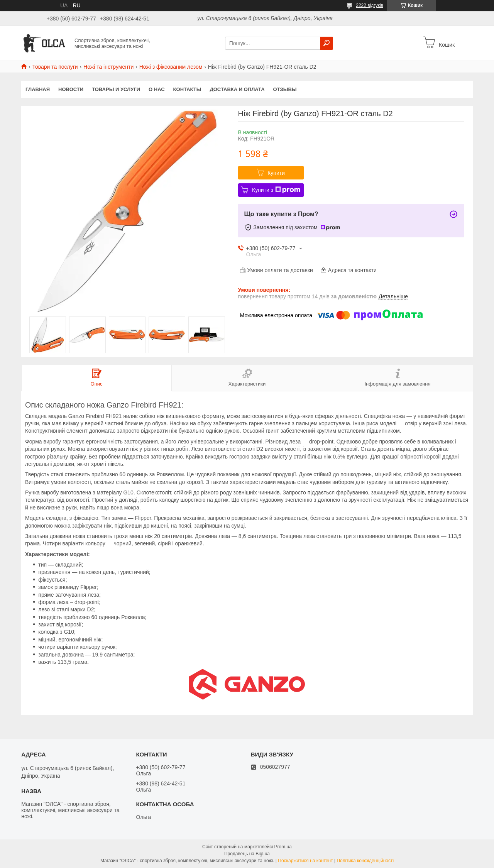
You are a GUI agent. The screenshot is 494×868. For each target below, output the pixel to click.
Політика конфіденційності (365, 861)
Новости (71, 89)
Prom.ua (283, 847)
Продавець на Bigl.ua (247, 854)
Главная (38, 89)
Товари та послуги (55, 67)
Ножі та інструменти (108, 67)
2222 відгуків (370, 5)
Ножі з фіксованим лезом (171, 67)
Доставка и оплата (237, 89)
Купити (276, 173)
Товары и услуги (116, 89)
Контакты (187, 89)
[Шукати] (327, 43)
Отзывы (285, 89)
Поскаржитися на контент (305, 861)
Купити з (276, 190)
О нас (157, 89)
